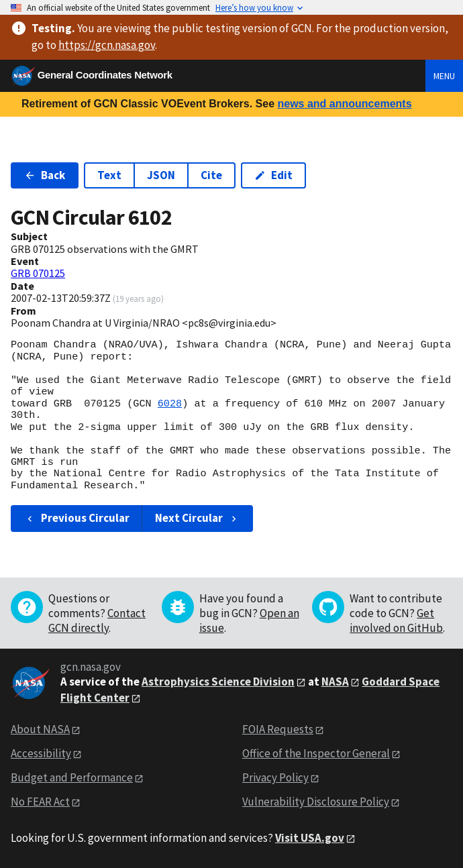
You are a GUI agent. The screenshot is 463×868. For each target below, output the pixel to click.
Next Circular (197, 518)
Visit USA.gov (310, 838)
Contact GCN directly (97, 620)
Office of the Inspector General (316, 753)
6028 (170, 404)
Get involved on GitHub (396, 620)
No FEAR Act (40, 802)
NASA (335, 682)
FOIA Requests (278, 729)
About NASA (40, 729)
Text (109, 175)
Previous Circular (77, 518)
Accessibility (41, 753)
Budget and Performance (72, 777)
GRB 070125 (38, 273)
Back (45, 175)
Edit (273, 175)
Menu (444, 76)
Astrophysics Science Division (218, 682)
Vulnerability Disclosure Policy (316, 802)
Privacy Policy (275, 777)
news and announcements (344, 104)
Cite (211, 175)
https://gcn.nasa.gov (107, 45)
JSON (161, 175)
